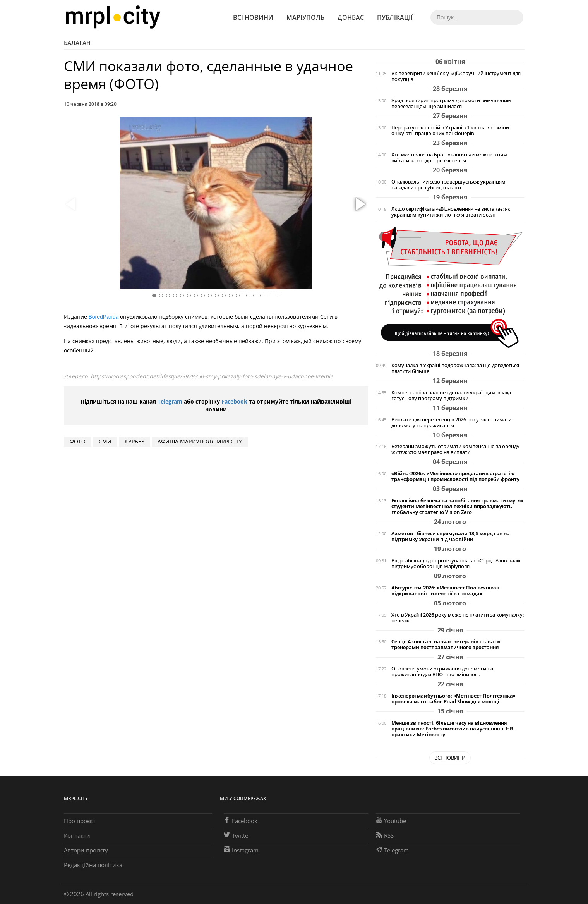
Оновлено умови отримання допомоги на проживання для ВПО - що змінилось (442, 672)
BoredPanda (104, 317)
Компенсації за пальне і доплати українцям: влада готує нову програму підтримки (451, 395)
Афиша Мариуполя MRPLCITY (200, 441)
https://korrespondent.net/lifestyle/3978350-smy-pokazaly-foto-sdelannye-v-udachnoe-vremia (212, 376)
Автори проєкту (86, 850)
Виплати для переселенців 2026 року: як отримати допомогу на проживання (451, 423)
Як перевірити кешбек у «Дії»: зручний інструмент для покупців (456, 76)
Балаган (77, 43)
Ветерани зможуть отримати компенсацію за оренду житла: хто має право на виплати (455, 449)
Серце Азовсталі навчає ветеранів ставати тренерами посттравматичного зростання (446, 644)
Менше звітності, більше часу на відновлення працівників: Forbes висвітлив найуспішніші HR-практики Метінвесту (453, 729)
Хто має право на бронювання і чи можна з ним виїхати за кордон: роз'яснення (449, 158)
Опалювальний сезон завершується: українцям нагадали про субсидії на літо (448, 185)
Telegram (170, 401)
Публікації (395, 17)
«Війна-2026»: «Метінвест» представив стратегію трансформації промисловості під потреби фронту (455, 476)
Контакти (77, 835)
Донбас (351, 17)
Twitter (237, 835)
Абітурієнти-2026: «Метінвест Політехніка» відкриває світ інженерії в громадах (445, 591)
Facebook (234, 401)
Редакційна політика (93, 865)
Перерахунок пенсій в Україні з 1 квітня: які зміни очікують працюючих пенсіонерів (450, 131)
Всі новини (253, 17)
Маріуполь (305, 17)
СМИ (105, 441)
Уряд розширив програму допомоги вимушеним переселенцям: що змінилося (451, 103)
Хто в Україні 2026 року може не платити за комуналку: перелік (458, 618)
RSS (385, 835)
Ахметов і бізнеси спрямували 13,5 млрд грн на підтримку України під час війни (451, 536)
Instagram (241, 850)
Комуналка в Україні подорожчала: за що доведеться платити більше (455, 368)
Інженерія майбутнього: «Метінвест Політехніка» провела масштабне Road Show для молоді (453, 699)
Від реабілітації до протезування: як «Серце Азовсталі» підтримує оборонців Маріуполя (456, 564)
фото (78, 441)
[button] (360, 205)
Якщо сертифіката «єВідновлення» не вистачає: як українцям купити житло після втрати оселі (451, 212)
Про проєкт (80, 821)
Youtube (391, 821)
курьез (135, 441)
